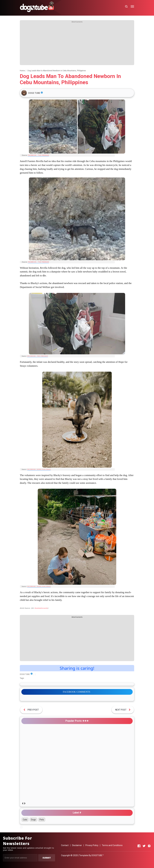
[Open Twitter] (144, 846)
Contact (65, 845)
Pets (42, 820)
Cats (25, 820)
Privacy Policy (92, 845)
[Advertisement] (77, 44)
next (25, 803)
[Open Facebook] (139, 846)
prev (22, 803)
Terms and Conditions (112, 845)
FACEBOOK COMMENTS (77, 692)
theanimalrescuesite (41, 608)
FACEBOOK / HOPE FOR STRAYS (39, 469)
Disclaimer (77, 845)
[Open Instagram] (149, 846)
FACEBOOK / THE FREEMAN (38, 155)
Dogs (33, 820)
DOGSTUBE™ (98, 855)
